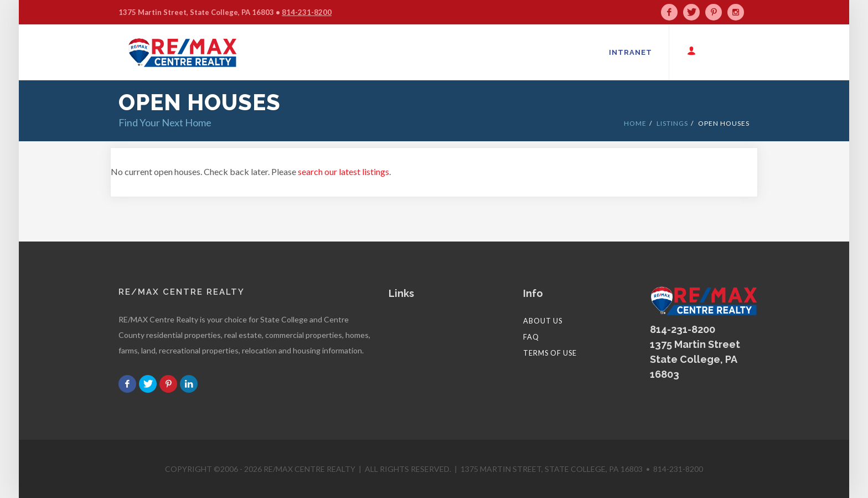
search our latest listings (343, 171)
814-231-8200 (307, 12)
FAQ (531, 337)
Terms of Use (550, 353)
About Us (543, 321)
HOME (635, 123)
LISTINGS (672, 123)
